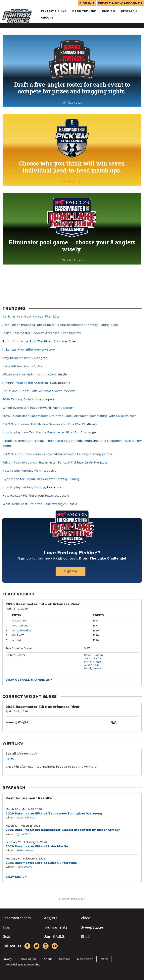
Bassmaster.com (17, 918)
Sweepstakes (92, 927)
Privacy (7, 959)
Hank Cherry (24, 867)
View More (15, 877)
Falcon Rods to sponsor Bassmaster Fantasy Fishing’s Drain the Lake (55, 462)
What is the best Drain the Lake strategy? (34, 504)
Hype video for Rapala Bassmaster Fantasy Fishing (41, 479)
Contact (65, 959)
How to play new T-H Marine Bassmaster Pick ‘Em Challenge (49, 432)
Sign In (87, 3)
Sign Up (71, 571)
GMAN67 (18, 635)
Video (85, 918)
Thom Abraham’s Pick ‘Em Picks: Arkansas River (39, 341)
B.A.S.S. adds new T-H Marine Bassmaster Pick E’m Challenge (50, 424)
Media (105, 959)
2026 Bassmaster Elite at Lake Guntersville (41, 863)
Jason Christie (26, 817)
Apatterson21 (21, 625)
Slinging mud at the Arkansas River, (30, 383)
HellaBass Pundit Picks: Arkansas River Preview (39, 391)
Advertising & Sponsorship (23, 964)
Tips (6, 927)
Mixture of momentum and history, (29, 374)
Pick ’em (109, 11)
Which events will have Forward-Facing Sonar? (38, 408)
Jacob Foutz (93, 658)
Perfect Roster (15, 655)
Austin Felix (92, 665)
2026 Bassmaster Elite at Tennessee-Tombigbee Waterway (54, 813)
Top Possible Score (19, 648)
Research (129, 11)
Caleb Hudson (93, 655)
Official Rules (72, 102)
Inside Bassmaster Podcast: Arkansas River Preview (42, 333)
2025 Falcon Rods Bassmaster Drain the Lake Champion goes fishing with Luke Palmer (69, 416)
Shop (85, 936)
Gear (6, 936)
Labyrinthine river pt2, (19, 366)
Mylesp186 (19, 620)
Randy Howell (93, 668)
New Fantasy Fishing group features (30, 495)
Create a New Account (120, 3)
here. (10, 758)
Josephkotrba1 (22, 630)
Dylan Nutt (23, 834)
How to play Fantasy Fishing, (24, 487)
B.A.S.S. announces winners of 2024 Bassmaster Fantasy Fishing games (57, 454)
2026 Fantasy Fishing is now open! (28, 399)
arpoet (17, 640)
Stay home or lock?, (18, 358)
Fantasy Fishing (54, 11)
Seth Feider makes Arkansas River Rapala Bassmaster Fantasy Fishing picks (60, 325)
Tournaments (56, 927)
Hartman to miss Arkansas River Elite (31, 316)
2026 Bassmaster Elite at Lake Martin (37, 846)
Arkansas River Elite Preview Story (29, 349)
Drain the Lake (84, 11)
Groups (47, 18)
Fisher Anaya (92, 661)
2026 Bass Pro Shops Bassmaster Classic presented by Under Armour (63, 830)
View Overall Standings (28, 680)
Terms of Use (28, 959)
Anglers (51, 918)
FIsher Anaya (25, 850)
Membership (85, 959)
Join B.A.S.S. (55, 936)
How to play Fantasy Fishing (24, 471)
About (48, 959)
